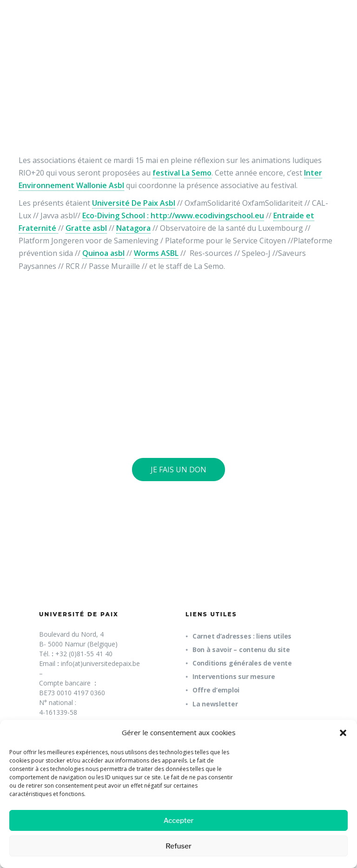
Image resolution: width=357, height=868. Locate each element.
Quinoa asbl (103, 253)
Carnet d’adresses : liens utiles (242, 636)
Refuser (178, 846)
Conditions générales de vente (242, 663)
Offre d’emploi (216, 690)
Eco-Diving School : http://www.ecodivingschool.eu (173, 215)
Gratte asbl (86, 228)
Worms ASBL (156, 253)
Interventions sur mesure (234, 676)
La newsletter (215, 704)
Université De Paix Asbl (134, 203)
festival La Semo (182, 173)
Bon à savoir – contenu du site (241, 649)
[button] (343, 733)
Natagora (133, 228)
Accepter (179, 821)
